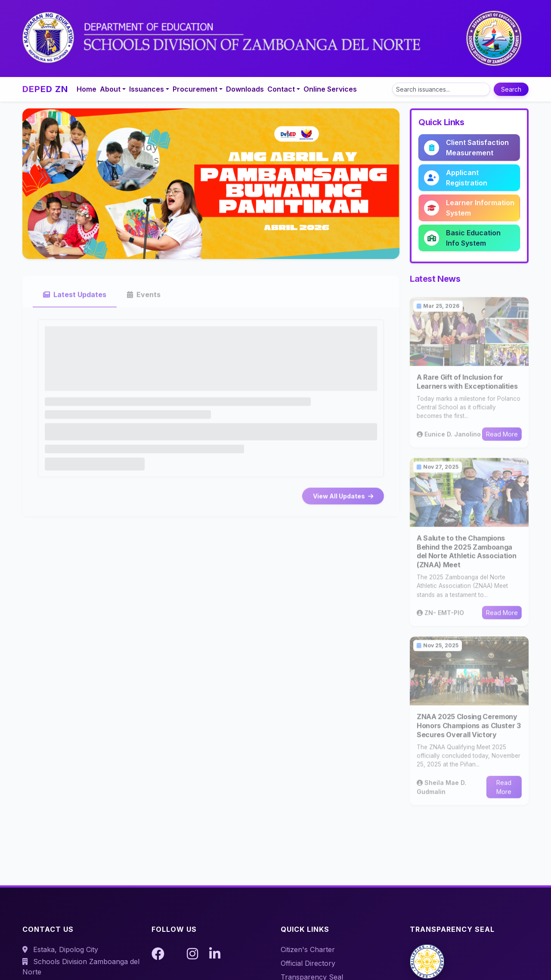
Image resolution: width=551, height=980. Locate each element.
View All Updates (343, 501)
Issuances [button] (147, 89)
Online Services (330, 89)
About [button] (110, 89)
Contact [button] (281, 89)
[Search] (441, 89)
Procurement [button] (195, 89)
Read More (502, 439)
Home (87, 89)
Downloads (245, 89)
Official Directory (308, 963)
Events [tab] (144, 300)
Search (511, 89)
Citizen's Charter (308, 949)
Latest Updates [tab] (75, 300)
